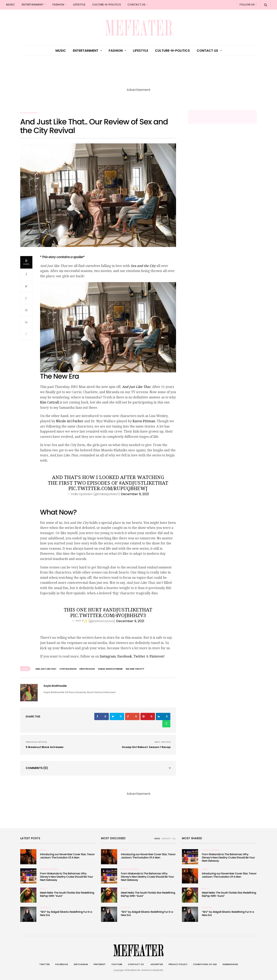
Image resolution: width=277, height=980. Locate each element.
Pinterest (157, 656)
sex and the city (135, 669)
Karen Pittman (144, 421)
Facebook (125, 656)
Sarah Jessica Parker (110, 669)
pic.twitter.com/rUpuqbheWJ (108, 488)
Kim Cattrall (49, 402)
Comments (37, 768)
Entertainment (33, 5)
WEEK (157, 838)
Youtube (117, 964)
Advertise (156, 964)
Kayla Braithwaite (55, 686)
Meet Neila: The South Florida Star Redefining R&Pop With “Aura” (67, 894)
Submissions (230, 964)
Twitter (139, 656)
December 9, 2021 (135, 494)
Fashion (58, 5)
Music (11, 5)
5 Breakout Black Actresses (45, 747)
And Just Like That (136, 387)
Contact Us (136, 5)
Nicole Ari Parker (70, 421)
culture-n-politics (106, 5)
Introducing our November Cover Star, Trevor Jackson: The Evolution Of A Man (67, 856)
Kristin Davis (87, 669)
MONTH (166, 838)
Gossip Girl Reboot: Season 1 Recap (146, 747)
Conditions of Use (205, 964)
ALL (174, 838)
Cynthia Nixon (68, 669)
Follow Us (247, 5)
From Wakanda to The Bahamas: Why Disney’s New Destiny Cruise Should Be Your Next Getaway (67, 877)
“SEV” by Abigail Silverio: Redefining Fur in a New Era (66, 913)
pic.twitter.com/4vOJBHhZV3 (108, 616)
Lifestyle (79, 5)
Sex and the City (143, 266)
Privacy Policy (178, 964)
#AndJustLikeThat (144, 483)
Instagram (108, 656)
